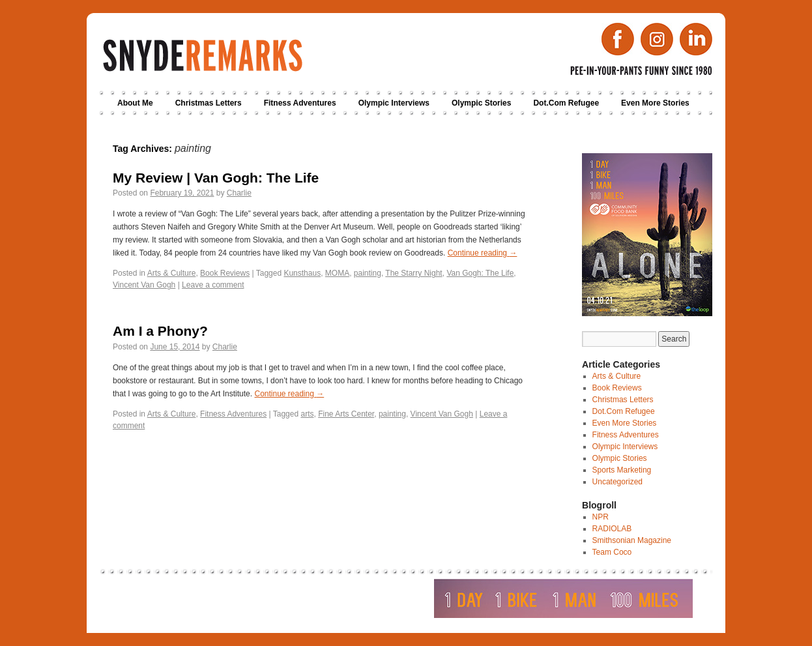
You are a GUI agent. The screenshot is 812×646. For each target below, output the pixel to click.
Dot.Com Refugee (566, 103)
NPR (601, 517)
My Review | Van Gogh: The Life (216, 178)
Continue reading (483, 253)
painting (368, 273)
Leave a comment (213, 285)
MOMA (337, 273)
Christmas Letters (209, 103)
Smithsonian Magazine (632, 540)
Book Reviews (225, 273)
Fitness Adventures (300, 103)
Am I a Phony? (160, 331)
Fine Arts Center (346, 414)
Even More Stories (655, 103)
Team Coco (612, 552)
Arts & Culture (172, 273)
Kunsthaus (302, 273)
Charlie (239, 193)
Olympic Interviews (394, 103)
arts (307, 414)
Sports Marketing (622, 470)
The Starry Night (413, 273)
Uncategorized (617, 482)
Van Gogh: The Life (480, 273)
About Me (135, 103)
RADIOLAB (612, 529)
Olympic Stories (481, 103)
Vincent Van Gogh (144, 285)
